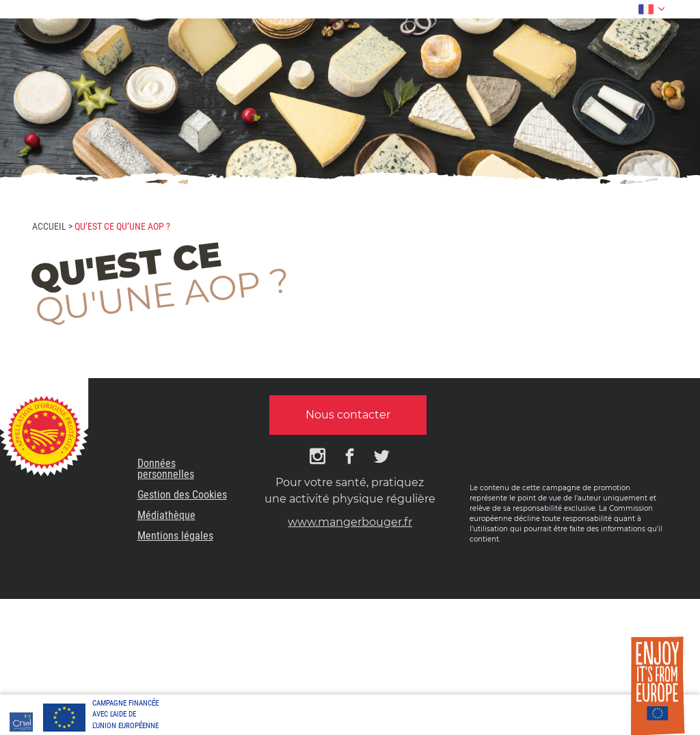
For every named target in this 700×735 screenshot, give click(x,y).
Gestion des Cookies (182, 495)
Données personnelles (166, 469)
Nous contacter (348, 415)
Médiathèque (166, 515)
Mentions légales (175, 536)
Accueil (49, 226)
